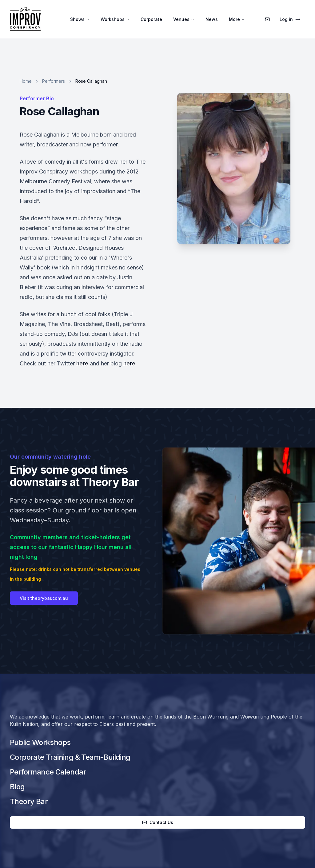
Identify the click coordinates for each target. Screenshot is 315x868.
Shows (80, 19)
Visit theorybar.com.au (44, 612)
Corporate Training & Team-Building (70, 757)
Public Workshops (40, 742)
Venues (184, 19)
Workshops (115, 19)
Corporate (151, 19)
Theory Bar (29, 801)
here (82, 363)
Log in (290, 19)
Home (26, 81)
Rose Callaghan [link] (91, 81)
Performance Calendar (48, 772)
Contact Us (158, 822)
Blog (17, 787)
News (212, 19)
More (237, 19)
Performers (54, 81)
